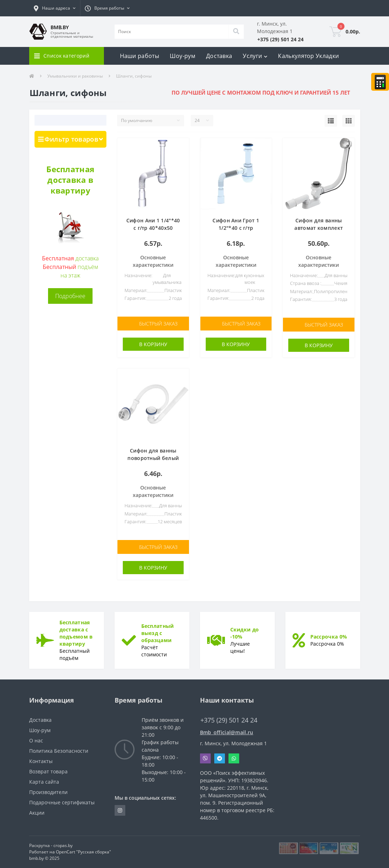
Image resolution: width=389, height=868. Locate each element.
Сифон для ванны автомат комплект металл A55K (319, 228)
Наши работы (140, 56)
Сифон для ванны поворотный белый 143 (153, 458)
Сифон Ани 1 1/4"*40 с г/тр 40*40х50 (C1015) (153, 228)
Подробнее (70, 296)
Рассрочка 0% (329, 637)
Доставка (219, 56)
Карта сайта (44, 782)
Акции (37, 813)
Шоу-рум (183, 56)
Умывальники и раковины (75, 76)
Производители (48, 792)
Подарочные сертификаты (62, 802)
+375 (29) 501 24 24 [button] (229, 720)
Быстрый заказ (158, 324)
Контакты (41, 761)
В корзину (153, 344)
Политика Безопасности (59, 751)
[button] (55, 8)
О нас (36, 740)
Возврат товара (48, 771)
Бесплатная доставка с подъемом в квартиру (76, 633)
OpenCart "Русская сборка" (83, 852)
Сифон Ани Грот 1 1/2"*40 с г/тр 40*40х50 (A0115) (236, 228)
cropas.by (63, 845)
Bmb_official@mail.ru (227, 732)
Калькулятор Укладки (308, 56)
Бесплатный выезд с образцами (158, 633)
